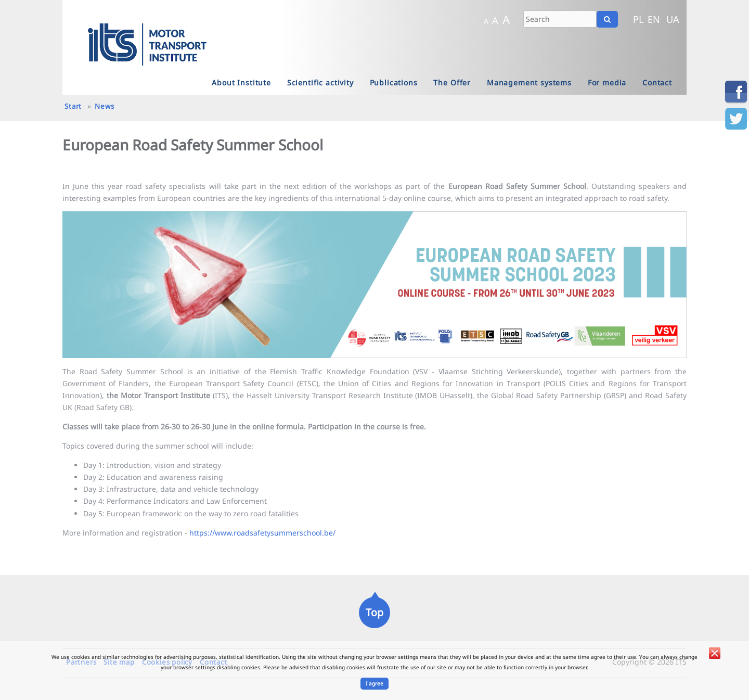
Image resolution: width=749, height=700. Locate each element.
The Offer (452, 82)
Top (374, 612)
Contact (657, 82)
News (104, 106)
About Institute (241, 82)
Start (73, 106)
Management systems (529, 82)
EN (654, 19)
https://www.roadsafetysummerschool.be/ (262, 533)
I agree (374, 683)
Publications (394, 82)
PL (638, 19)
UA (673, 19)
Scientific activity (320, 82)
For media (607, 82)
